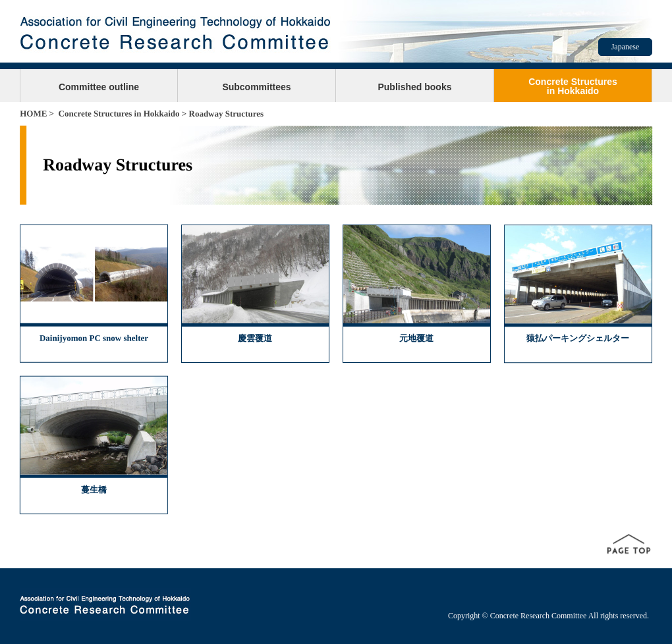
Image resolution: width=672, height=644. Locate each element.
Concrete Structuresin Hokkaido (573, 86)
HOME (33, 114)
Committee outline (99, 87)
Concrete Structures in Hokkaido (119, 114)
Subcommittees (256, 87)
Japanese (626, 47)
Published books (414, 87)
